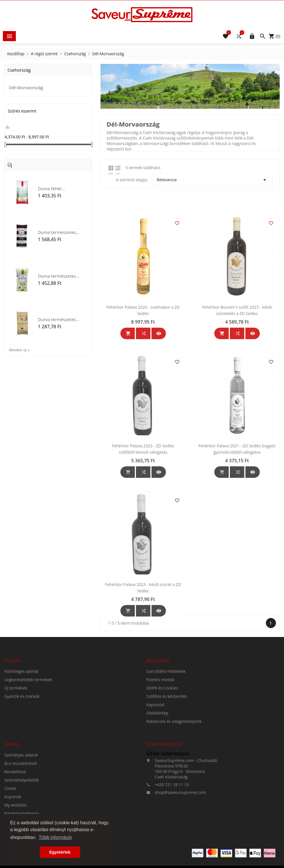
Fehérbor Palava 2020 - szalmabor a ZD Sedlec (143, 392)
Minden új (20, 350)
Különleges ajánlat (21, 719)
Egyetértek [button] (60, 852)
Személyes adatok (21, 803)
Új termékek (16, 736)
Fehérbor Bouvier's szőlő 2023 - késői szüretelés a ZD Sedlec (237, 392)
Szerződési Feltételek (166, 719)
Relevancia (212, 180)
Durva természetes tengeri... (57, 232)
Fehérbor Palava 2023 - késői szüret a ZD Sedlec (143, 669)
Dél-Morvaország (26, 87)
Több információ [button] (55, 837)
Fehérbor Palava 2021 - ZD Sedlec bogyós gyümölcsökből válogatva (237, 530)
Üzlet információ (168, 802)
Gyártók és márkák (22, 744)
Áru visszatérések (21, 811)
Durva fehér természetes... (52, 188)
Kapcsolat (155, 753)
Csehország (19, 70)
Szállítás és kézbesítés (167, 744)
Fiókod (12, 792)
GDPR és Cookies (162, 736)
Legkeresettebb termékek (28, 728)
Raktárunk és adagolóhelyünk (174, 769)
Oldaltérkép (157, 761)
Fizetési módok (160, 728)
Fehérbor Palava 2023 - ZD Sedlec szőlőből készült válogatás (143, 530)
